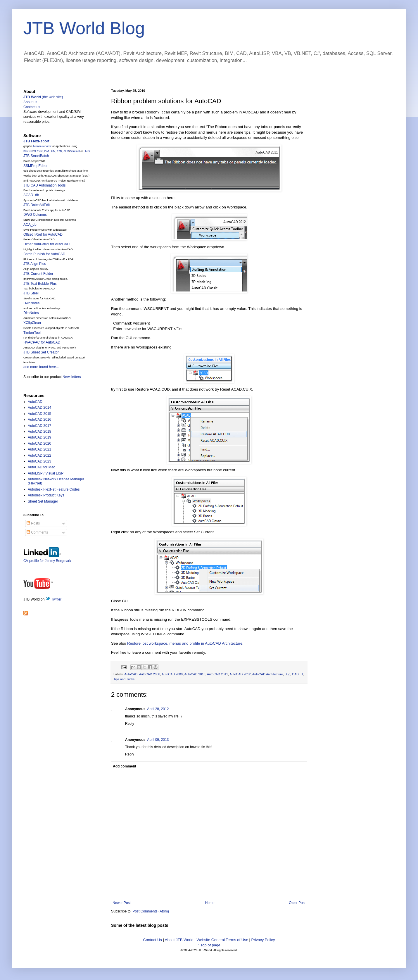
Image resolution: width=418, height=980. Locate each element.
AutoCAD (131, 674)
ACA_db (30, 225)
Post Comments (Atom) (151, 911)
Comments (37, 532)
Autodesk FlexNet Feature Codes (54, 489)
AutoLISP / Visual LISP (46, 473)
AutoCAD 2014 (39, 408)
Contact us (32, 107)
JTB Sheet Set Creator (41, 352)
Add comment (125, 766)
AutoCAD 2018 (39, 432)
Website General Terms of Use (222, 940)
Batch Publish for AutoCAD (44, 254)
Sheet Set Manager (43, 501)
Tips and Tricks (124, 679)
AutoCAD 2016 (39, 420)
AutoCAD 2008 (150, 674)
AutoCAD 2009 (172, 674)
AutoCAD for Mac (41, 467)
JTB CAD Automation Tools (45, 185)
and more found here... (41, 367)
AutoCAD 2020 (39, 444)
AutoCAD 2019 (39, 437)
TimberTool (32, 333)
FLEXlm (38, 151)
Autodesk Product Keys (46, 495)
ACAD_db (31, 195)
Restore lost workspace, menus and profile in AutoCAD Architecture (185, 643)
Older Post (297, 903)
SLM (66, 151)
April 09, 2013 (158, 740)
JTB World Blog (84, 28)
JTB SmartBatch (36, 156)
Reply (130, 724)
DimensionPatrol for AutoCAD (46, 244)
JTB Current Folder (38, 274)
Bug (287, 674)
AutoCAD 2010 (195, 674)
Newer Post (122, 903)
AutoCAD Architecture (268, 674)
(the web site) (43, 97)
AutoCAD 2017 (39, 426)
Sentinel (75, 151)
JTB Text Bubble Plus (40, 284)
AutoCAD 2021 (39, 449)
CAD (295, 674)
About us (30, 102)
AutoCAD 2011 (217, 674)
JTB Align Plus (35, 264)
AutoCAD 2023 (39, 461)
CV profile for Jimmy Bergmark (47, 559)
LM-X (87, 151)
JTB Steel (31, 293)
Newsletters (72, 377)
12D (59, 151)
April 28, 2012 (158, 709)
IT (302, 674)
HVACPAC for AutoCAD (42, 342)
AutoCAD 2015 (39, 414)
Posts (33, 523)
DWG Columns (35, 215)
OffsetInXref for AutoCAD (43, 234)
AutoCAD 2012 (240, 674)
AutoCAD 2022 (39, 456)
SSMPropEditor (36, 166)
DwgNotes (31, 303)
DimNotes (31, 313)
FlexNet (28, 151)
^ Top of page (209, 945)
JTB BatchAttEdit (37, 205)
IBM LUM (50, 151)
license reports (42, 146)
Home (210, 903)
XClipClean (32, 323)
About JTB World (179, 940)
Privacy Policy (263, 940)
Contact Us (153, 940)
